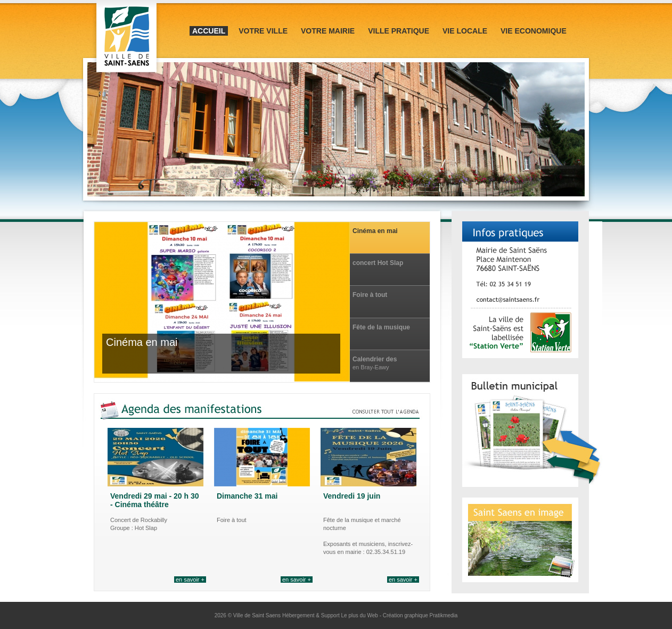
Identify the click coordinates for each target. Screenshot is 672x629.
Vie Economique (534, 31)
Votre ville (263, 31)
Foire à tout (370, 295)
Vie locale (465, 31)
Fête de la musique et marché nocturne (382, 328)
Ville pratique (399, 31)
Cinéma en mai (375, 231)
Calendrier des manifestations (375, 359)
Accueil (209, 31)
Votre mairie (328, 31)
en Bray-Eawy (371, 367)
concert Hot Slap (378, 263)
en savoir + (190, 580)
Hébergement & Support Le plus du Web (331, 615)
